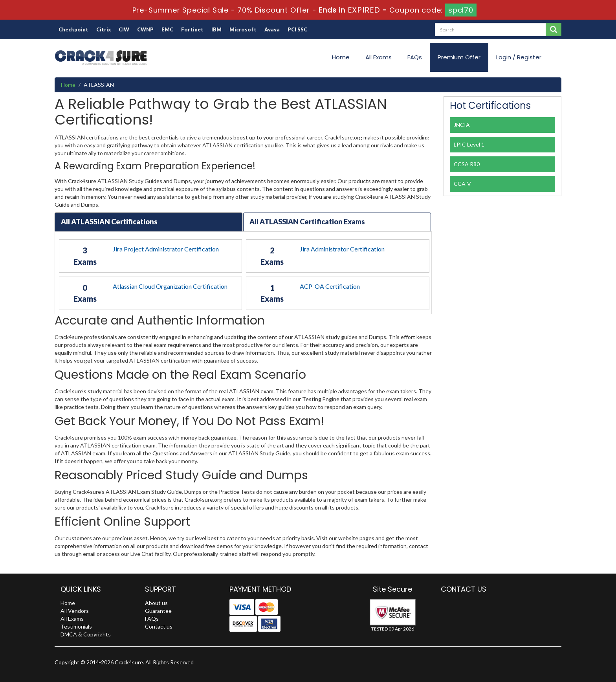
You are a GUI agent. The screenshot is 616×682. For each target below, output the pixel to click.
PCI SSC (297, 29)
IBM (216, 29)
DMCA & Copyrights (86, 634)
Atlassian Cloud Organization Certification (170, 286)
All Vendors (75, 611)
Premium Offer (459, 57)
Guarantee (158, 611)
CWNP (145, 29)
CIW (124, 29)
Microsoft (243, 29)
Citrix (104, 29)
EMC (167, 29)
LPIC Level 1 (469, 144)
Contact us (159, 626)
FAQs (415, 57)
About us (156, 603)
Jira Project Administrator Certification (166, 249)
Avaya (272, 29)
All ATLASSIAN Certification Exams (307, 222)
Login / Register (519, 57)
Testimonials (76, 626)
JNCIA (462, 125)
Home (341, 57)
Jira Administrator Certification (342, 249)
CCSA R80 (467, 164)
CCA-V (462, 184)
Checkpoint (73, 29)
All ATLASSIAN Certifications (109, 222)
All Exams (379, 57)
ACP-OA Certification (330, 286)
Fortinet (192, 29)
